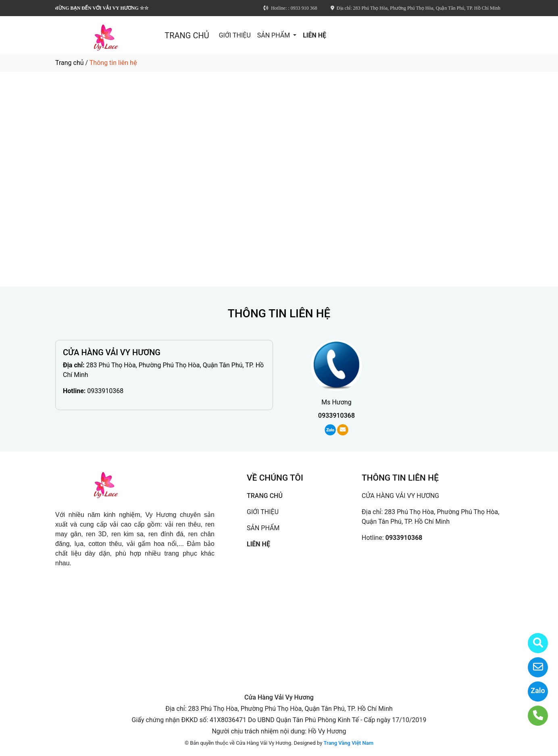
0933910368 (105, 391)
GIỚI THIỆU (235, 35)
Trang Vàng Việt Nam (349, 743)
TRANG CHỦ (187, 35)
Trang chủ (70, 63)
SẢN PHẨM (274, 35)
